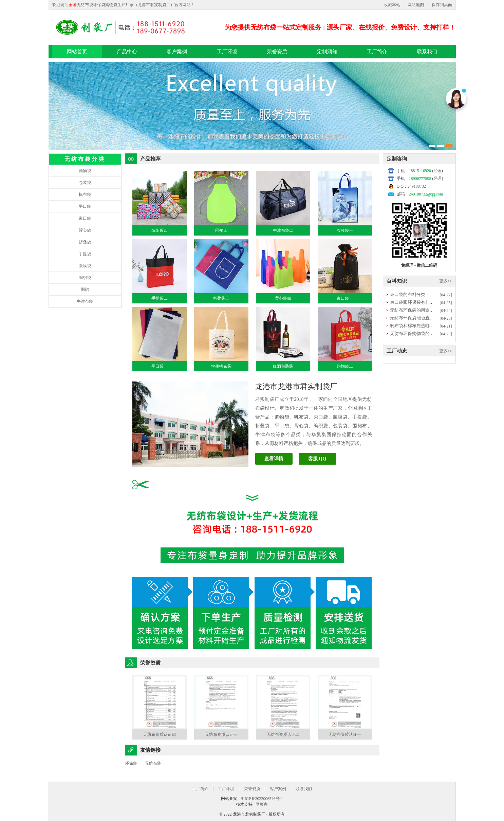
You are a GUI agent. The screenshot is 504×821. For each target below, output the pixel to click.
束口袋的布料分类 (408, 294)
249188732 (417, 186)
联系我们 (427, 52)
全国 (73, 5)
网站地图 (416, 5)
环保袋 (131, 763)
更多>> (446, 281)
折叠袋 (85, 242)
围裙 (85, 290)
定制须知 (327, 52)
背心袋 (85, 230)
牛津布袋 (85, 301)
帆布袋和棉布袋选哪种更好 (416, 326)
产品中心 (127, 52)
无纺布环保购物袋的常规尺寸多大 (423, 333)
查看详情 (274, 459)
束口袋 (85, 218)
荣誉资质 (277, 52)
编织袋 (85, 278)
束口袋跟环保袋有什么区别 (416, 302)
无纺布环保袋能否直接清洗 (416, 318)
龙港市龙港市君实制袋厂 (296, 386)
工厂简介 (377, 52)
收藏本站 (392, 5)
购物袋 (85, 171)
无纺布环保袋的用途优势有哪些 (421, 310)
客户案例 (177, 52)
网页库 (262, 804)
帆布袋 (85, 194)
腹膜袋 (85, 266)
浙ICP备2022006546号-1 (262, 799)
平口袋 (85, 206)
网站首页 (77, 52)
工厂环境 (227, 52)
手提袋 (85, 254)
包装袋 (85, 183)
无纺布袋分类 (85, 159)
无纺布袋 (153, 763)
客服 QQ (317, 459)
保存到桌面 (442, 5)
